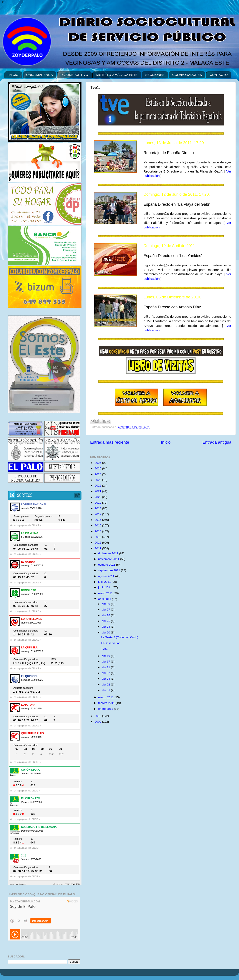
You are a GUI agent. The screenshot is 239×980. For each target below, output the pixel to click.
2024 (98, 474)
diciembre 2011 (109, 553)
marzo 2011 (106, 697)
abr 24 (106, 627)
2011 (98, 548)
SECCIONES (155, 75)
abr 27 (106, 610)
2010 (98, 716)
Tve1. (105, 649)
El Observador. (111, 643)
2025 (98, 468)
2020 (98, 497)
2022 (98, 486)
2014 (98, 531)
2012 (98, 543)
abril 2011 (105, 599)
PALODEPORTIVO (74, 75)
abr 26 (106, 615)
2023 (98, 480)
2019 (98, 503)
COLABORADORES (187, 75)
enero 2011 (106, 709)
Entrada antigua (217, 442)
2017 (98, 514)
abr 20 (106, 632)
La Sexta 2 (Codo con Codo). (120, 637)
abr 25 (106, 621)
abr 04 (106, 679)
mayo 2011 (106, 593)
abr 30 (106, 604)
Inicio (166, 442)
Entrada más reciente (110, 442)
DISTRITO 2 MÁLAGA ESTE (117, 75)
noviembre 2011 (109, 559)
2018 (98, 508)
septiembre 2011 (110, 570)
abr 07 (106, 673)
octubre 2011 (107, 565)
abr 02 (106, 685)
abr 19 (106, 656)
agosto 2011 (107, 576)
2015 (98, 525)
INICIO (13, 75)
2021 (98, 491)
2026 (98, 463)
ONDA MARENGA (39, 75)
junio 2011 (105, 587)
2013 (98, 537)
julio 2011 (105, 582)
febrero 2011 (107, 703)
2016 (98, 520)
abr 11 (106, 667)
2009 (98, 722)
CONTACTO (219, 75)
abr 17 (106, 662)
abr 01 (106, 690)
